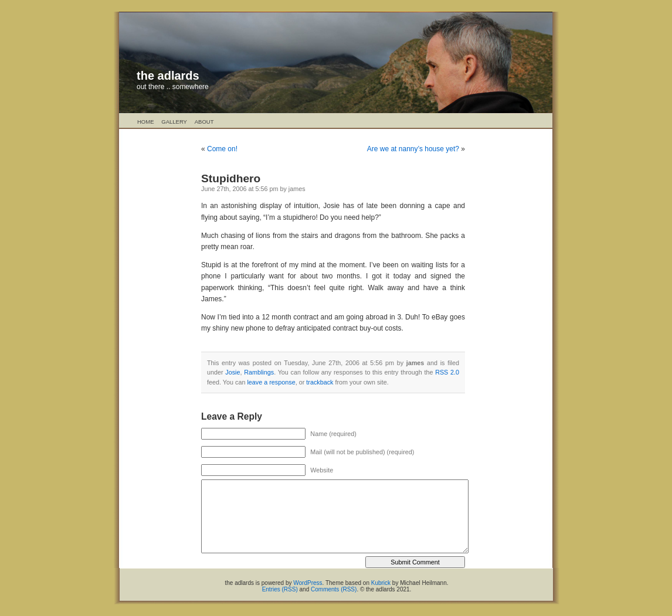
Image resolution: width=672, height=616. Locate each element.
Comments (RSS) (334, 589)
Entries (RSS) (280, 589)
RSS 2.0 (447, 372)
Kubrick (381, 583)
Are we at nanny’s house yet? (413, 149)
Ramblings (259, 372)
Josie (233, 372)
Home (146, 122)
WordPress (308, 583)
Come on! (222, 149)
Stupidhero (231, 178)
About (204, 122)
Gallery (174, 122)
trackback (320, 382)
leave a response (271, 382)
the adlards (168, 76)
